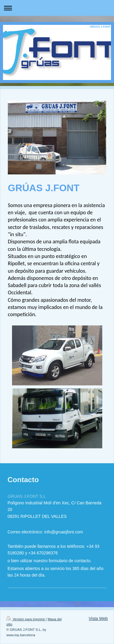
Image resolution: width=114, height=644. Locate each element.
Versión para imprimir (26, 619)
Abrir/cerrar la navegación (57, 8)
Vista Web (98, 619)
